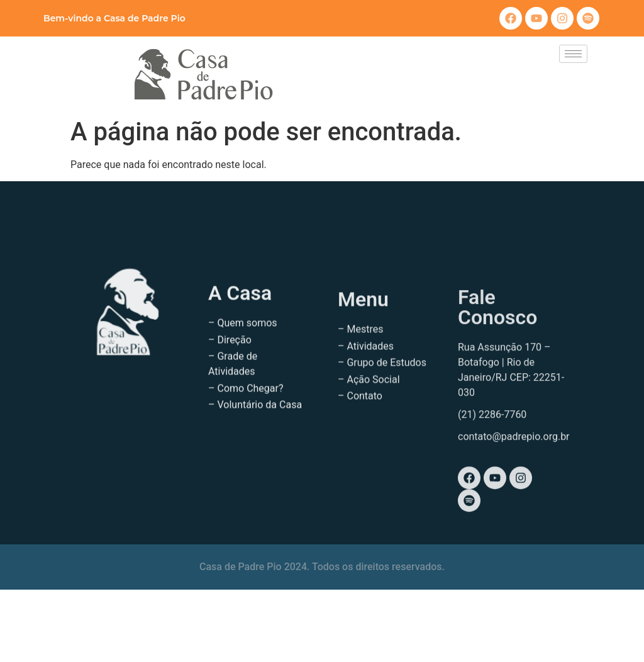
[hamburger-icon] (573, 54)
